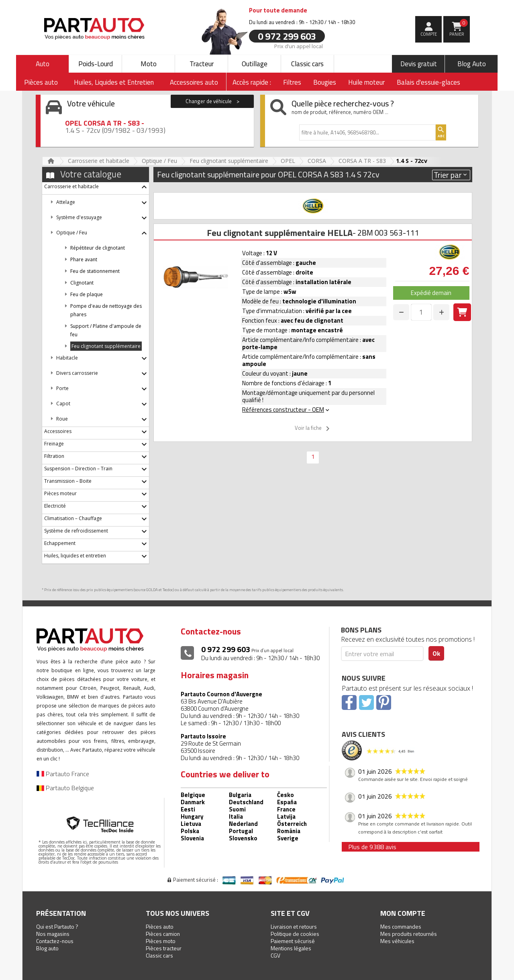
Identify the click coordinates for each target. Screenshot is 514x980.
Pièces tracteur (164, 948)
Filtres (292, 82)
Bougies (325, 82)
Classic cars (307, 64)
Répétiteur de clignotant (98, 248)
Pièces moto (161, 941)
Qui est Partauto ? (57, 926)
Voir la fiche (314, 429)
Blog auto (47, 948)
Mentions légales (291, 948)
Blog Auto (472, 64)
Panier (459, 28)
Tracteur (202, 64)
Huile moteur (366, 82)
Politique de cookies (295, 934)
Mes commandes (401, 926)
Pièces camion (163, 934)
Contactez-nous (55, 941)
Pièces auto (160, 926)
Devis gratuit (419, 64)
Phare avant (84, 259)
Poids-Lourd (96, 64)
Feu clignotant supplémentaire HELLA (280, 233)
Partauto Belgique (65, 788)
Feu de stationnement (95, 271)
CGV (275, 955)
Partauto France (63, 774)
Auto (43, 64)
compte (429, 34)
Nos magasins (53, 934)
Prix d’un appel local (299, 46)
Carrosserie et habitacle (99, 161)
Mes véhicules (397, 941)
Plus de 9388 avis (372, 847)
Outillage (255, 64)
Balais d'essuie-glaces (428, 82)
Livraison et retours (294, 926)
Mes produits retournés (409, 934)
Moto (149, 64)
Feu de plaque (87, 294)
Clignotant (82, 283)
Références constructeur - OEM (286, 410)
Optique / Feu (159, 161)
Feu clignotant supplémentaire (229, 161)
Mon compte (403, 913)
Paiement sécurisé (293, 941)
